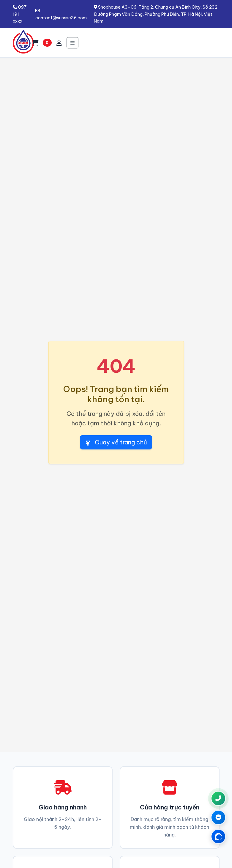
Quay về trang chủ (116, 442)
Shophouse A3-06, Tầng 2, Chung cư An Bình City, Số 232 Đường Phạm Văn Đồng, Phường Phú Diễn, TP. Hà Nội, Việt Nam (156, 14)
